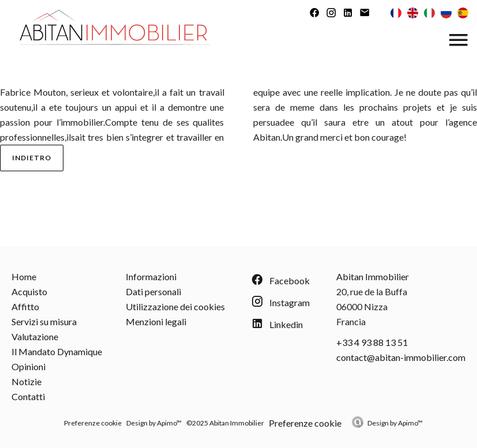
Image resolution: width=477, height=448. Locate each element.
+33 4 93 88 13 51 (372, 342)
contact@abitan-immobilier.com (401, 357)
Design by (395, 423)
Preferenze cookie (93, 423)
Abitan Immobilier (373, 276)
